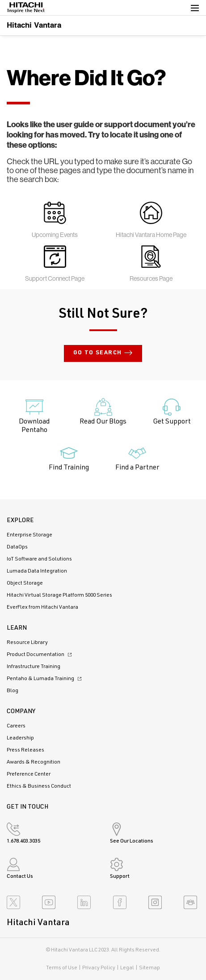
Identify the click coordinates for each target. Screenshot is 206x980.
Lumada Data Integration (37, 571)
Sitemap (149, 968)
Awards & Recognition (34, 762)
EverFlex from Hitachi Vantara (42, 607)
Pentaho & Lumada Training (45, 679)
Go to (103, 353)
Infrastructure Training (34, 667)
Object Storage (25, 583)
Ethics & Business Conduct (39, 786)
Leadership (20, 738)
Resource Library (27, 643)
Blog (13, 691)
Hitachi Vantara (34, 25)
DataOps (17, 547)
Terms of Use (62, 968)
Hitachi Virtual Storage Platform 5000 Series (59, 595)
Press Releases (25, 750)
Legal (127, 968)
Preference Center (29, 774)
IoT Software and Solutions (39, 559)
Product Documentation (40, 655)
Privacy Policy (99, 968)
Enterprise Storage (29, 535)
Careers (16, 726)
